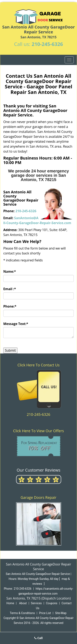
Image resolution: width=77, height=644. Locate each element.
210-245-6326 (47, 44)
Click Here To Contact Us (38, 365)
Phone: (10, 306)
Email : (10, 289)
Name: (10, 271)
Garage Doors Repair (38, 497)
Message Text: (16, 324)
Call (38, 638)
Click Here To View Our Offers (38, 431)
